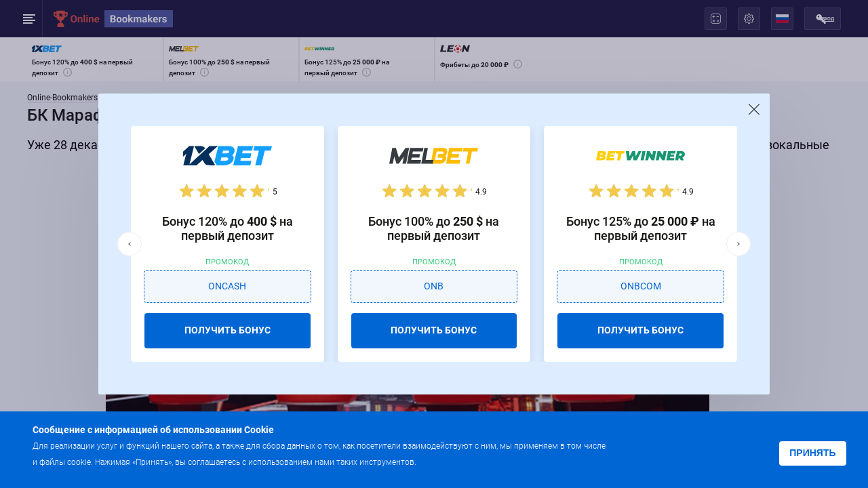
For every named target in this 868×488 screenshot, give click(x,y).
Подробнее (446, 461)
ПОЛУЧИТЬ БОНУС (228, 330)
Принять (812, 453)
